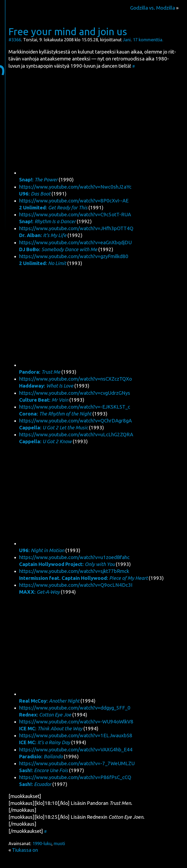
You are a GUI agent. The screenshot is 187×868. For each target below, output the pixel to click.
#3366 (15, 40)
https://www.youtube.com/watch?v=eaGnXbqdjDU (75, 243)
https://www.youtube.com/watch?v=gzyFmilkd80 (74, 256)
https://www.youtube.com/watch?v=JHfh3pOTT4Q (76, 228)
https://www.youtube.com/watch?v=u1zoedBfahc (74, 557)
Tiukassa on (25, 850)
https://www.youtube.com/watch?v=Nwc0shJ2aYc (75, 187)
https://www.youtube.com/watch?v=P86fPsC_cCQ (75, 777)
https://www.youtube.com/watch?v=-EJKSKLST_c (75, 407)
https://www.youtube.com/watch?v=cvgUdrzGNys (75, 393)
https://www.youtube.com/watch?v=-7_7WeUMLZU (77, 763)
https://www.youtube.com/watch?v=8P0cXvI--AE (74, 201)
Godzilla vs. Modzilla (153, 8)
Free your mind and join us (68, 31)
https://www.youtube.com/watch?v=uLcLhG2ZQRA (76, 435)
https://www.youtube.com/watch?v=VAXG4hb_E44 (76, 750)
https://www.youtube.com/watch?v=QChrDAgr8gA (75, 421)
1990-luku (42, 843)
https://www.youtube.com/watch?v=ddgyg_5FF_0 (75, 708)
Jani (127, 40)
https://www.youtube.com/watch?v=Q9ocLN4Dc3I (76, 585)
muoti (59, 843)
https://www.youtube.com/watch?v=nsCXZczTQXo (76, 379)
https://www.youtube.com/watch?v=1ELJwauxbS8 (76, 735)
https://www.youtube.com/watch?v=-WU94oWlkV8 (76, 722)
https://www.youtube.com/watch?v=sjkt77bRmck (74, 571)
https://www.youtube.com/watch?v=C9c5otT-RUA (75, 215)
